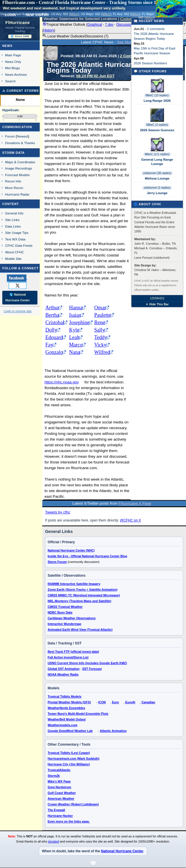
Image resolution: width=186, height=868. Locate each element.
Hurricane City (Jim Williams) (69, 764)
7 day (109, 25)
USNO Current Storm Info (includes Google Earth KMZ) (87, 663)
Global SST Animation (64, 669)
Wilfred (102, 352)
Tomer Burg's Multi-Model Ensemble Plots (78, 714)
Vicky (100, 345)
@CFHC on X (131, 520)
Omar (100, 308)
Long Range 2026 (157, 101)
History (49, 30)
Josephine (79, 322)
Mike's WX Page (59, 781)
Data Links (13, 226)
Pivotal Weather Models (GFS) (69, 702)
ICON (102, 702)
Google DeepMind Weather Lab (70, 731)
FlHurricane (18, 23)
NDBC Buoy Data (60, 612)
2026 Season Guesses (157, 130)
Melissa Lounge (157, 178)
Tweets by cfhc (58, 512)
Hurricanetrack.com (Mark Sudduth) (74, 758)
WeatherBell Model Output (67, 719)
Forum (10, 136)
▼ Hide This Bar (157, 304)
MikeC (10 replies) (157, 95)
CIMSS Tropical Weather (65, 607)
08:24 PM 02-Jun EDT (95, 76)
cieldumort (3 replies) (157, 188)
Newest (22, 136)
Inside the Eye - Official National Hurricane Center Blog (87, 556)
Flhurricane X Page (135, 503)
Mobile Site (13, 259)
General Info (14, 213)
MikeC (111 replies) (157, 154)
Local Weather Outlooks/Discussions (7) (75, 36)
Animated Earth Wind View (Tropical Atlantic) (80, 630)
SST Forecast (92, 669)
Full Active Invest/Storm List (68, 657)
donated (54, 841)
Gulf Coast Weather (62, 793)
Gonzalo (54, 352)
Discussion (125, 25)
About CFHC (15, 252)
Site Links (12, 220)
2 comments (156, 29)
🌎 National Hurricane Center (18, 297)
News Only (13, 62)
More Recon (14, 188)
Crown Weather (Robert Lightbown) (73, 804)
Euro (115, 702)
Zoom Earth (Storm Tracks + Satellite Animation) (83, 590)
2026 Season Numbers (150, 63)
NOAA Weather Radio (63, 674)
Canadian (148, 702)
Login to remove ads (18, 311)
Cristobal (55, 322)
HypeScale (11, 110)
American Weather (61, 799)
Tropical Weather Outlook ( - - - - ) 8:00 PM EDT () (114, 27)
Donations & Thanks (20, 143)
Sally (100, 330)
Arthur (52, 308)
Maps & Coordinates (20, 162)
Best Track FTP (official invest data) (73, 652)
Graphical (94, 25)
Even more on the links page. (69, 821)
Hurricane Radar (17, 194)
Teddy (101, 337)
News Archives (16, 74)
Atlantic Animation (113, 731)
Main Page (13, 55)
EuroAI (130, 702)
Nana (75, 352)
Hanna (76, 308)
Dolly (51, 330)
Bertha (52, 315)
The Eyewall (56, 810)
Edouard (54, 337)
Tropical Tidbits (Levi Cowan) (69, 753)
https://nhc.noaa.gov (62, 382)
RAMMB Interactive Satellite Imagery (74, 584)
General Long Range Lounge (157, 162)
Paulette (103, 315)
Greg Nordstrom (59, 787)
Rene (100, 322)
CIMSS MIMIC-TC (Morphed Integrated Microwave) (84, 595)
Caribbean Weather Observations (72, 618)
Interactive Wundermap (65, 624)
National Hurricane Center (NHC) (71, 550)
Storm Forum (57, 562)
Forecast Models (17, 175)
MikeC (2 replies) (157, 125)
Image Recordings (19, 168)
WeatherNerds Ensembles (66, 708)
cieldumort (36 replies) (157, 173)
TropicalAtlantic (59, 770)
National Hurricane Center (122, 851)
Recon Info (13, 181)
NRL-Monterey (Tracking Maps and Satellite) (80, 601)
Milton (74, 14)
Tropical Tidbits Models (65, 696)
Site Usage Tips (17, 233)
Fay (49, 345)
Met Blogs (13, 68)
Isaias (75, 315)
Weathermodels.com (63, 725)
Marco (76, 345)
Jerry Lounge (157, 193)
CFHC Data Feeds (19, 245)
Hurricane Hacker (60, 816)
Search (10, 81)
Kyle (74, 330)
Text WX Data (15, 239)
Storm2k (54, 776)
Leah (74, 337)
